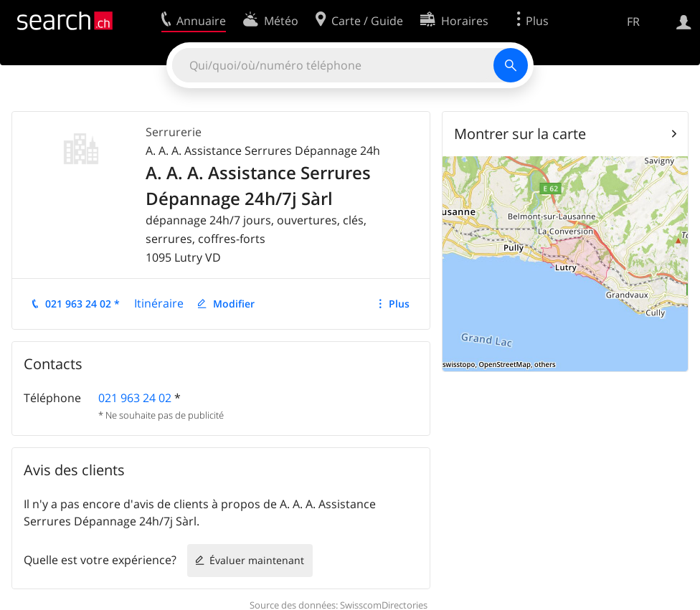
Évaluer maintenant (257, 560)
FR (633, 22)
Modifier (234, 304)
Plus (399, 304)
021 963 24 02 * (82, 304)
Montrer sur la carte (520, 134)
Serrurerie (174, 132)
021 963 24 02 (135, 398)
